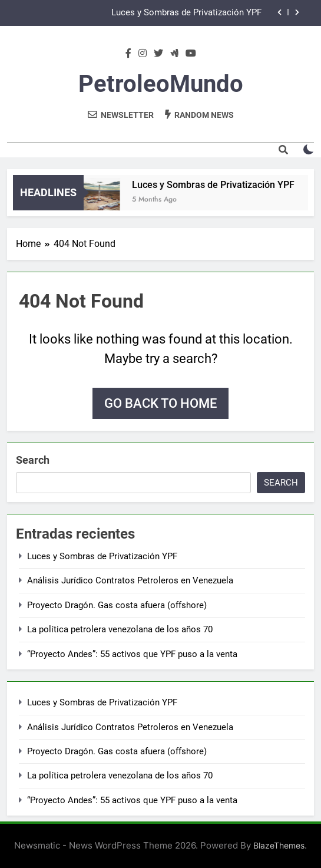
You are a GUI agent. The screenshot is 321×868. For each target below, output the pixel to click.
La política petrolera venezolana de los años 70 (120, 629)
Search (33, 460)
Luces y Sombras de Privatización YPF (186, 13)
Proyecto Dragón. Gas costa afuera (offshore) (117, 605)
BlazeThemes (279, 845)
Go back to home (160, 403)
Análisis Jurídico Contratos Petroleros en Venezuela (130, 580)
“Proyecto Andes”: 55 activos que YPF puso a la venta (132, 654)
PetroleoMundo (161, 84)
